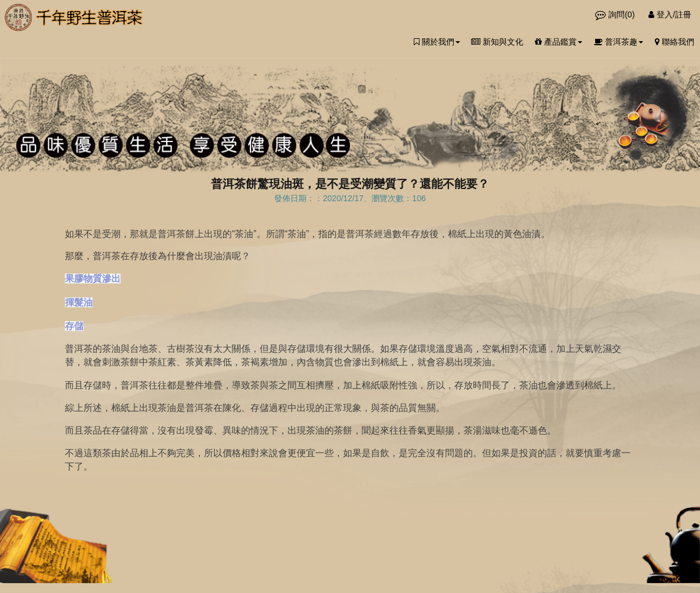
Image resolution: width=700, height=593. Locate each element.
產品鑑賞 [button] (559, 42)
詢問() (616, 14)
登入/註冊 (670, 14)
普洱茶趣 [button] (619, 42)
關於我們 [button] (437, 42)
